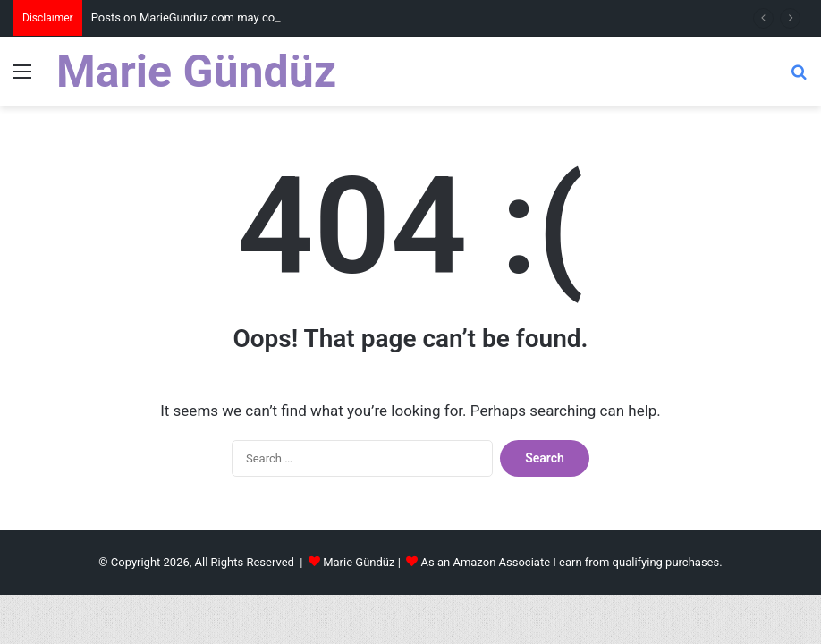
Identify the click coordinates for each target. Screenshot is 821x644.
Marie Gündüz (359, 562)
